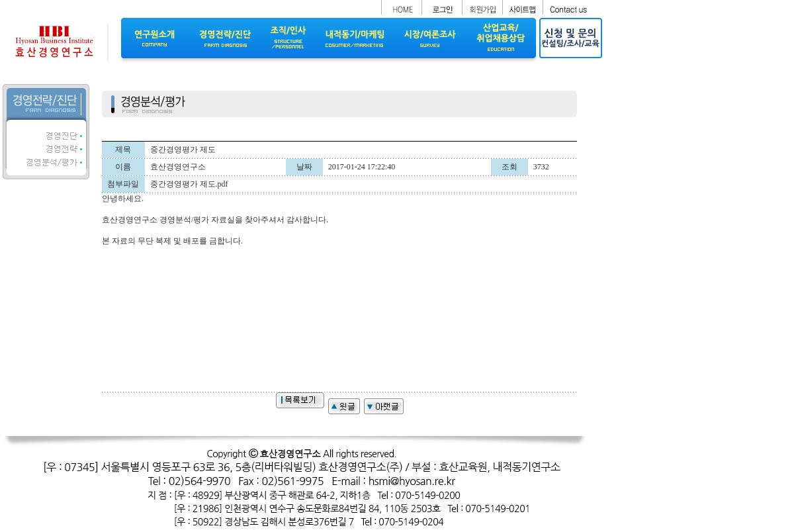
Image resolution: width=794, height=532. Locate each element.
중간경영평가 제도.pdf (189, 184)
